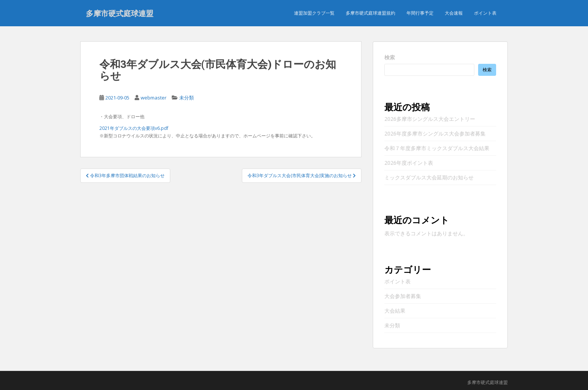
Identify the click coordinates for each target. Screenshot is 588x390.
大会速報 (454, 13)
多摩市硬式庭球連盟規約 (370, 13)
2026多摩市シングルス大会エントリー (430, 119)
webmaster (154, 98)
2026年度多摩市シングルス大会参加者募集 (435, 133)
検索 (390, 57)
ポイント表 (485, 13)
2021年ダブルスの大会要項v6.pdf (134, 128)
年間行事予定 (420, 13)
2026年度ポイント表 (409, 163)
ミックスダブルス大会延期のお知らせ (429, 177)
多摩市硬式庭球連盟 (120, 13)
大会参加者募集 (403, 296)
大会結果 (395, 311)
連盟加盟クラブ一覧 (314, 13)
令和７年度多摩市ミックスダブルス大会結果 (437, 148)
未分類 (187, 98)
